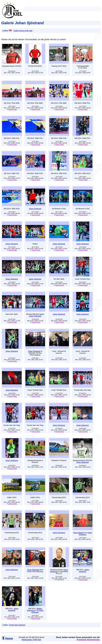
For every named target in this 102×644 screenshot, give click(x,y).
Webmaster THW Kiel (31, 640)
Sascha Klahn (13, 109)
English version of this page (21, 31)
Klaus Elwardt (78, 533)
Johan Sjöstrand (35, 209)
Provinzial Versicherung (88, 640)
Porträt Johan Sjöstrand (17, 625)
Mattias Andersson (34, 609)
